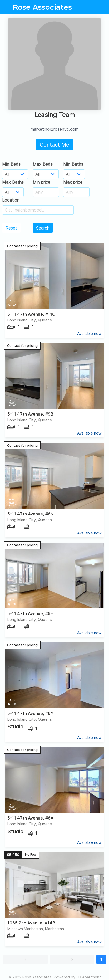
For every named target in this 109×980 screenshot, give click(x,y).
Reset (11, 228)
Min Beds (11, 164)
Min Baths (73, 164)
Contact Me (54, 145)
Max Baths (13, 182)
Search (43, 228)
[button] (25, 959)
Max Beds (43, 164)
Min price (41, 182)
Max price (73, 182)
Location (11, 200)
